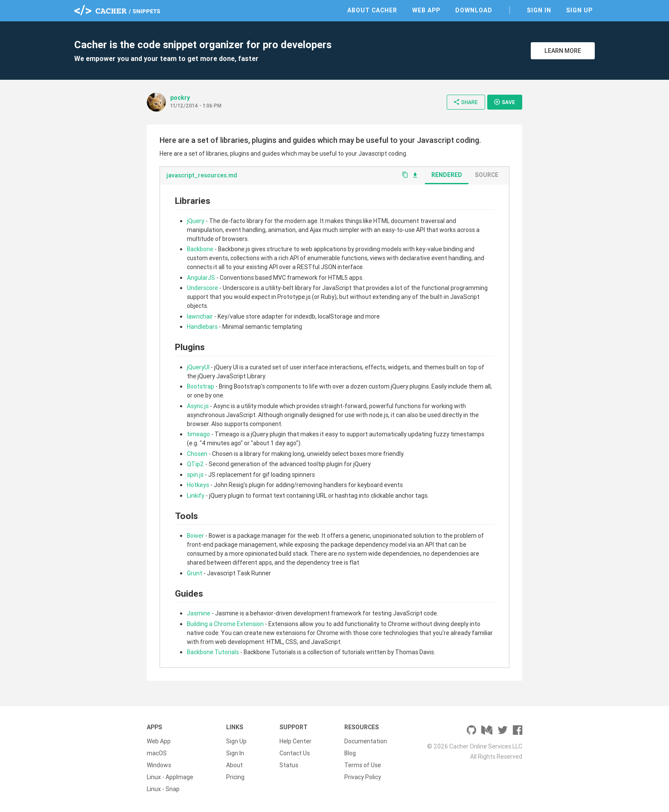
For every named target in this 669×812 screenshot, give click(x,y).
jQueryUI (198, 367)
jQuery (196, 221)
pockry (180, 98)
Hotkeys (198, 485)
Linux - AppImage (170, 777)
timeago (198, 434)
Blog (350, 753)
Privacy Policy (363, 777)
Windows (159, 765)
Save (504, 102)
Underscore (202, 288)
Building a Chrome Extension (225, 624)
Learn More (563, 51)
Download (474, 10)
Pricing (235, 777)
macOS (157, 753)
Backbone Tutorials (213, 652)
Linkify (196, 496)
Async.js (198, 406)
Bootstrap (201, 386)
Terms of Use (363, 765)
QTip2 (195, 464)
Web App (426, 10)
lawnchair (200, 316)
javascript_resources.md (202, 175)
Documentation (366, 741)
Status (289, 765)
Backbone (200, 249)
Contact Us (295, 753)
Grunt (195, 573)
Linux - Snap (163, 789)
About (234, 765)
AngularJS (201, 278)
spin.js (195, 475)
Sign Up (579, 10)
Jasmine (199, 613)
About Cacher (372, 10)
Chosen (197, 454)
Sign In (539, 10)
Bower (195, 536)
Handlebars (202, 327)
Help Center (295, 741)
